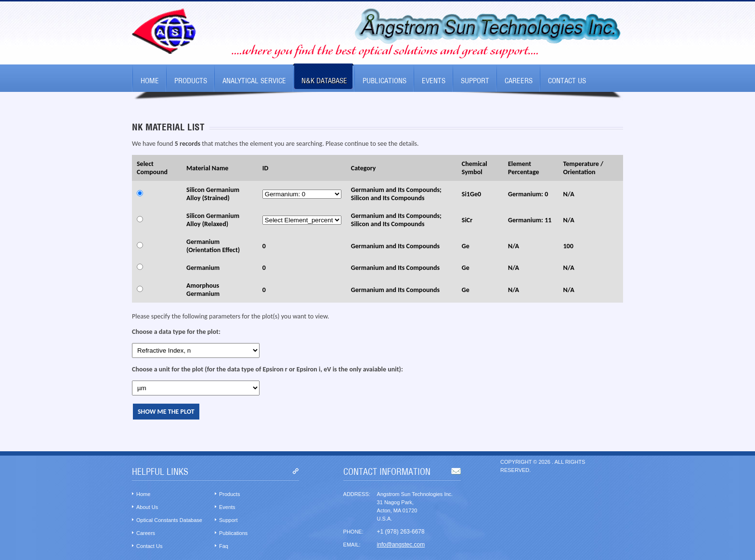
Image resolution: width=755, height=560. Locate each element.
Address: (357, 494)
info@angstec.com (401, 545)
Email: (352, 545)
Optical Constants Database (169, 520)
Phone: (353, 532)
